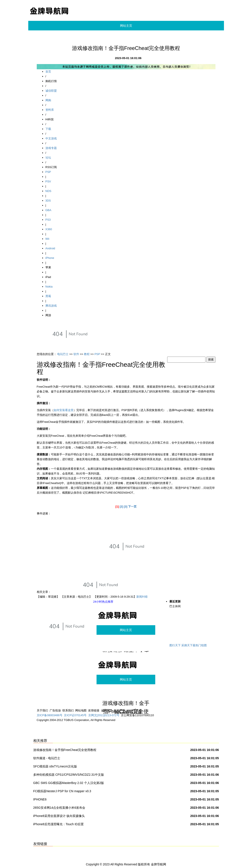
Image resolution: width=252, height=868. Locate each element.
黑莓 (48, 296)
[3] (126, 507)
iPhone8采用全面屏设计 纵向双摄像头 (59, 816)
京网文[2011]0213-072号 (104, 715)
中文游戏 (51, 138)
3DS (48, 201)
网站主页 (126, 26)
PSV (48, 181)
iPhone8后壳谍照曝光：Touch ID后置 (59, 824)
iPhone (50, 258)
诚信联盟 (51, 91)
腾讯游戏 (51, 306)
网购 (48, 100)
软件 (76, 354)
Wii (47, 239)
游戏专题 (51, 148)
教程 (87, 354)
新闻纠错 (142, 597)
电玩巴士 (63, 354)
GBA (48, 210)
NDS (48, 191)
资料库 (50, 110)
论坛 (48, 158)
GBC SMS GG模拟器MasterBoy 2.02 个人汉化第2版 (69, 783)
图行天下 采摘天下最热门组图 (188, 645)
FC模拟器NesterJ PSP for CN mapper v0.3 (62, 791)
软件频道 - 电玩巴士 (47, 758)
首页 (48, 72)
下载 (48, 129)
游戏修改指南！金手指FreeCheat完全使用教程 (65, 750)
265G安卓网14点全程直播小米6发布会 (59, 808)
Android (50, 248)
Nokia (49, 287)
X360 (49, 229)
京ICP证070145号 (75, 715)
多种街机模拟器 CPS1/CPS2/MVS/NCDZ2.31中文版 (69, 775)
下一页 (132, 507)
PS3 (48, 220)
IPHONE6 (40, 799)
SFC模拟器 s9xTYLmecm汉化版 (55, 766)
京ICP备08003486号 (50, 715)
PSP (48, 172)
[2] (121, 507)
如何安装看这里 (64, 410)
